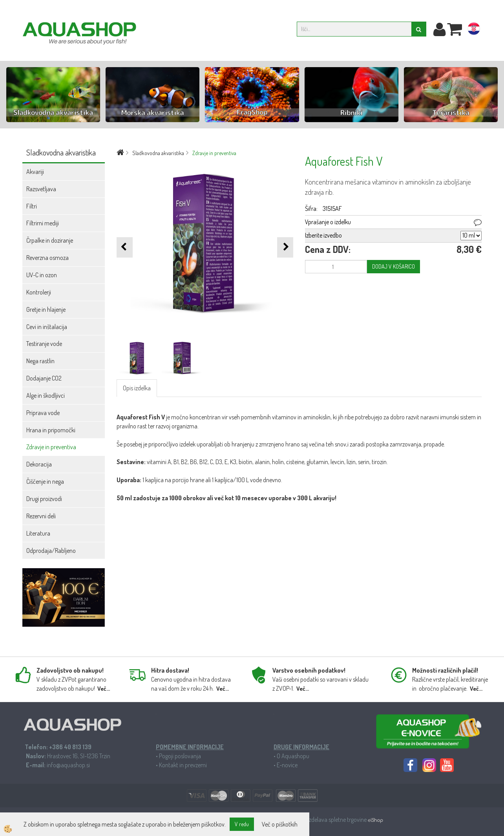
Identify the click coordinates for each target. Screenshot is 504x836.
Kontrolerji (39, 292)
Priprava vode (43, 413)
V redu (242, 824)
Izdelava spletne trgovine (338, 820)
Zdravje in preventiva (51, 447)
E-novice (287, 765)
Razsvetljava (41, 189)
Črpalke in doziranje (50, 240)
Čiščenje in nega (45, 481)
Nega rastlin (40, 361)
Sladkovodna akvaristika (158, 153)
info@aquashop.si (68, 765)
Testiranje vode (44, 344)
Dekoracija (39, 464)
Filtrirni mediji (43, 223)
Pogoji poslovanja (180, 756)
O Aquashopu (293, 756)
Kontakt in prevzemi (183, 765)
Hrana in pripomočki (51, 430)
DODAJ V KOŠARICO (394, 266)
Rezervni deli (41, 516)
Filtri (32, 206)
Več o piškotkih (280, 824)
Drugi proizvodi (44, 499)
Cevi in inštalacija (47, 327)
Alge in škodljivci (46, 395)
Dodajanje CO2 (44, 378)
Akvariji (35, 172)
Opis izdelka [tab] (137, 388)
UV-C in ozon (42, 275)
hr (474, 30)
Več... (104, 689)
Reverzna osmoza (47, 258)
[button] (285, 247)
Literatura (38, 533)
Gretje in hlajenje (46, 309)
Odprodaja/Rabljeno (51, 551)
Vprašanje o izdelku (328, 222)
